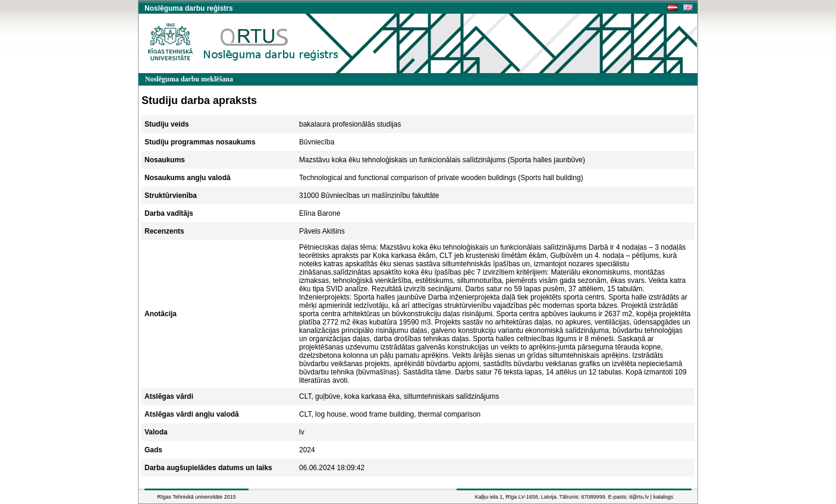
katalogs (664, 497)
